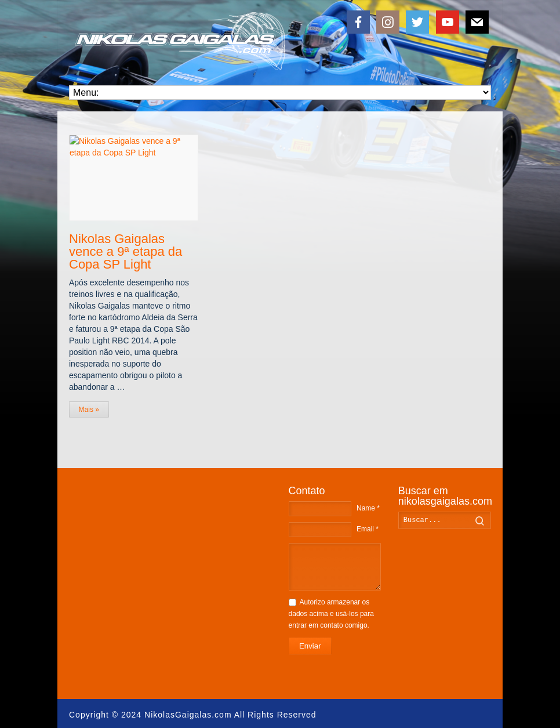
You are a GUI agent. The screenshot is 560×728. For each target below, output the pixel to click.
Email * (368, 529)
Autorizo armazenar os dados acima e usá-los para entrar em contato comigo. (331, 614)
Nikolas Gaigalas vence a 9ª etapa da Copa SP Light (126, 251)
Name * (368, 508)
